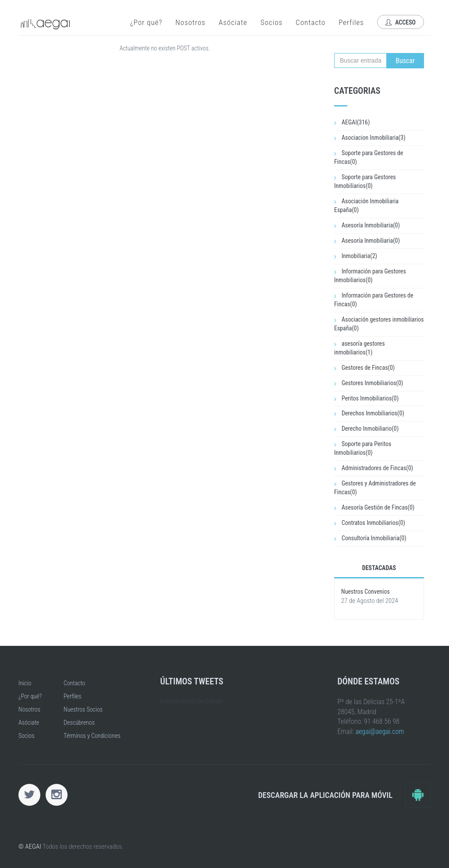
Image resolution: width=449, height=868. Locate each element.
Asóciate (233, 22)
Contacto (310, 22)
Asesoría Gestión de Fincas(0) (378, 507)
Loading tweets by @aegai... (193, 701)
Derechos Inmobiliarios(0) (373, 413)
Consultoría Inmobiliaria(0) (374, 538)
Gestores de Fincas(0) (368, 368)
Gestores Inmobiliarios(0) (372, 383)
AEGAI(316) (356, 122)
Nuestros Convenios (365, 592)
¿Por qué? (146, 22)
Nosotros (191, 22)
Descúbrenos (79, 723)
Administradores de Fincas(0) (377, 468)
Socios (271, 22)
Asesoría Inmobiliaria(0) (371, 225)
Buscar (405, 61)
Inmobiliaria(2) (359, 256)
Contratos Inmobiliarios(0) (373, 523)
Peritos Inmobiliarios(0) (370, 398)
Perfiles (351, 22)
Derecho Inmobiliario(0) (370, 429)
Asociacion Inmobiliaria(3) (374, 138)
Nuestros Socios (83, 709)
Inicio (25, 683)
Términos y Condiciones (92, 736)
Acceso (401, 22)
